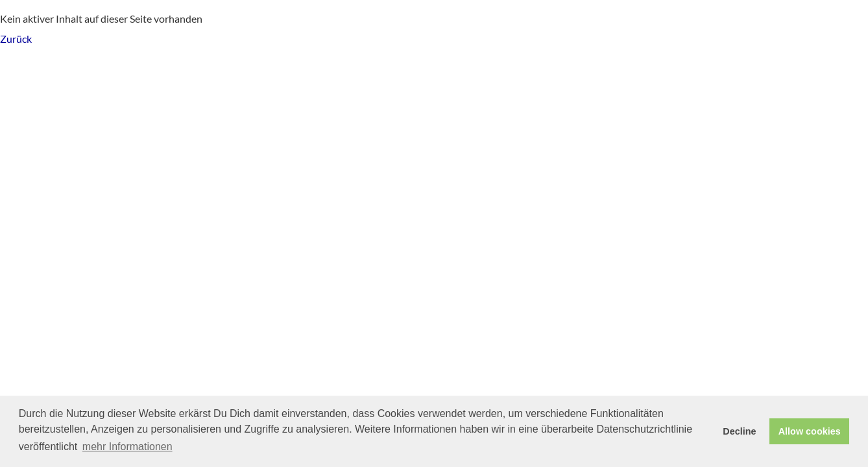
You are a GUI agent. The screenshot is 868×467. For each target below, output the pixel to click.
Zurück (16, 39)
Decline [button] (739, 431)
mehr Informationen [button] (127, 447)
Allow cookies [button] (810, 431)
